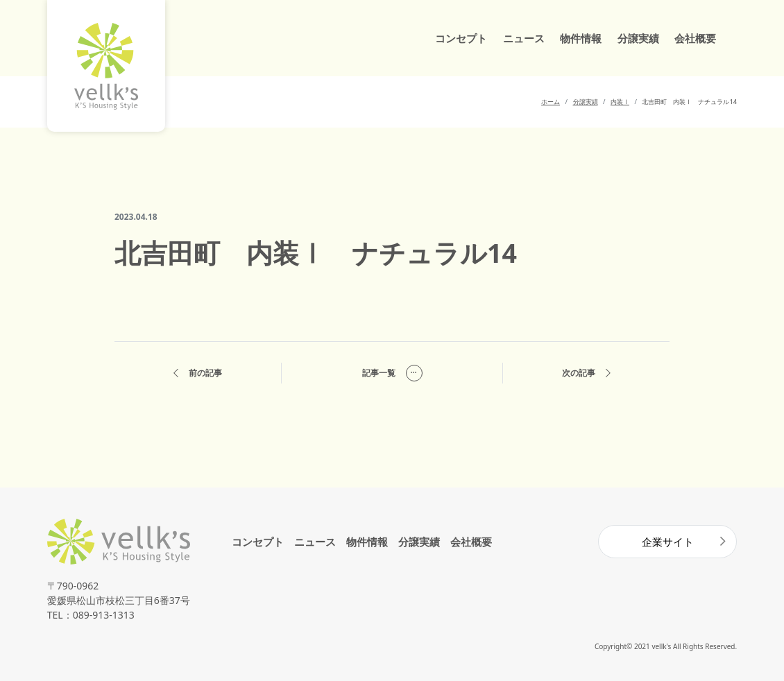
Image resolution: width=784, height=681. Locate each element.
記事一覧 (392, 373)
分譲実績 (638, 38)
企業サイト (668, 542)
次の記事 (586, 373)
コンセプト (461, 38)
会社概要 (695, 38)
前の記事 (198, 373)
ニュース (524, 38)
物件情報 (581, 38)
